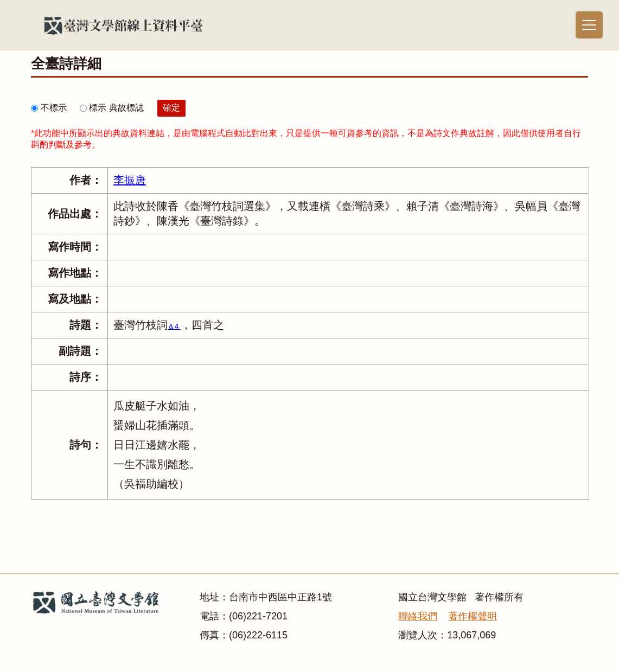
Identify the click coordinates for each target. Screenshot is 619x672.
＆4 (174, 326)
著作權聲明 (473, 616)
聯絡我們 (418, 616)
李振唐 (130, 180)
